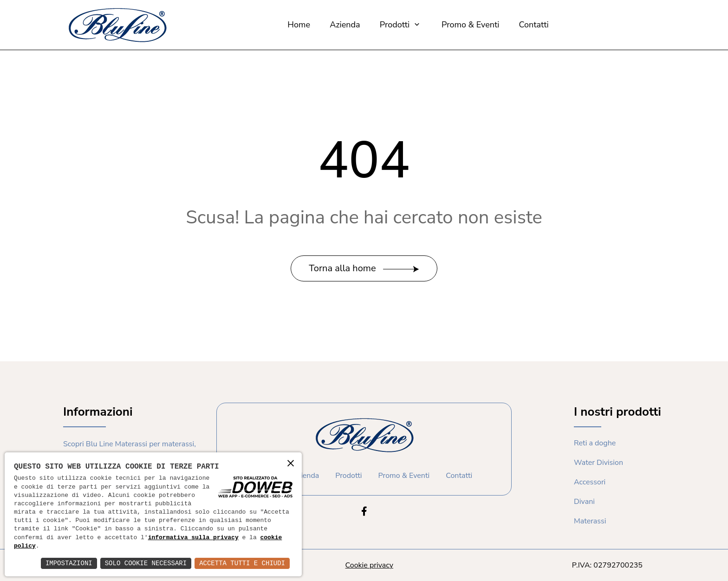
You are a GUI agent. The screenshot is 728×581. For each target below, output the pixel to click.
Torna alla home (364, 268)
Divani (584, 502)
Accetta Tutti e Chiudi (242, 563)
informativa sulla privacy (193, 538)
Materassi (590, 521)
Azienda (345, 25)
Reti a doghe (595, 443)
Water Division (598, 463)
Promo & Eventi (470, 25)
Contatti (534, 25)
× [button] (291, 463)
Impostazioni (69, 563)
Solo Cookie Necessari (146, 563)
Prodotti (401, 25)
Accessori (590, 482)
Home (299, 25)
